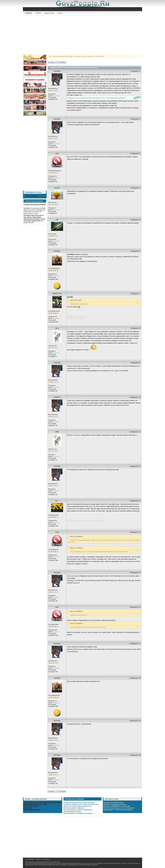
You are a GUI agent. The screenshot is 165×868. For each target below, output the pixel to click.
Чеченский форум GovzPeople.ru (63, 56)
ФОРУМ (38, 13)
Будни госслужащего (32, 196)
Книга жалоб (100, 56)
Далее (64, 62)
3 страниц (51, 62)
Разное (60, 13)
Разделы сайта (49, 13)
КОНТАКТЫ (46, 859)
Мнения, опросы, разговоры (85, 56)
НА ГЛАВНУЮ (30, 859)
